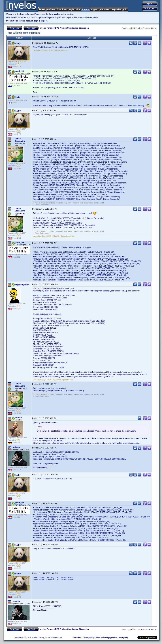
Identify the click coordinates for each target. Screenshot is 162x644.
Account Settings (103, 638)
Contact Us (77, 638)
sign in (37, 21)
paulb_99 (19, 71)
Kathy (18, 43)
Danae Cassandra (20, 140)
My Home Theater (40, 467)
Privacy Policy (89, 638)
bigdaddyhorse (22, 285)
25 (139, 28)
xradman (16, 447)
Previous (146, 28)
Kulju (18, 97)
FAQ (126, 638)
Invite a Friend (117, 638)
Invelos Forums (47, 28)
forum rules (55, 14)
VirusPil (19, 418)
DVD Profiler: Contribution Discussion (72, 28)
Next (154, 28)
